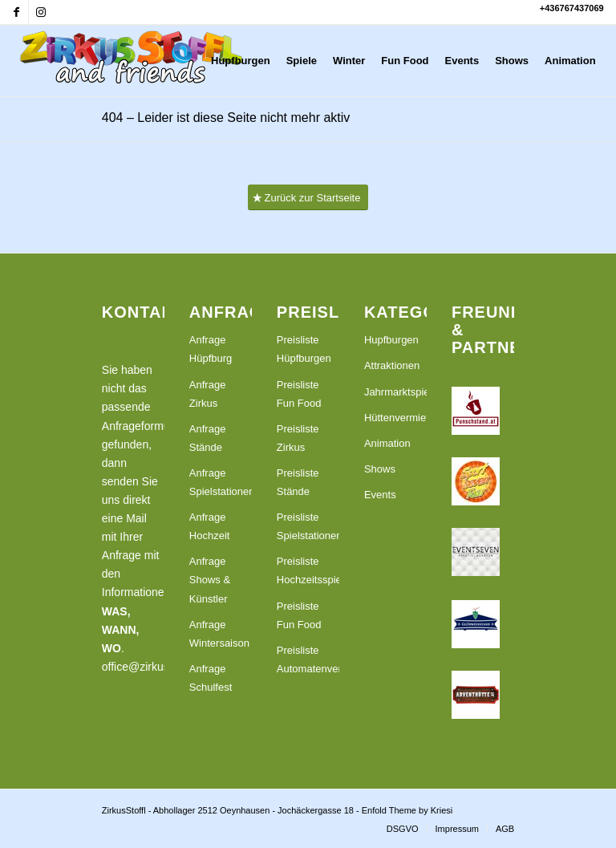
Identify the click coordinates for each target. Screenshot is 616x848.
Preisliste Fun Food (299, 394)
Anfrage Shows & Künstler (210, 580)
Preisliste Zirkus (298, 438)
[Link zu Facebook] (16, 12)
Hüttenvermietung (395, 418)
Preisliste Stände (298, 482)
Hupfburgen (391, 340)
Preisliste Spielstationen (308, 526)
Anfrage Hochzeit (210, 526)
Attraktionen (392, 365)
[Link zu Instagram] (41, 12)
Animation (387, 443)
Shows (380, 469)
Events (380, 495)
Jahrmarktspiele (395, 392)
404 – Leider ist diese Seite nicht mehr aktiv (226, 118)
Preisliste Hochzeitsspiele (308, 570)
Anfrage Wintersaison (219, 634)
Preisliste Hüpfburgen (304, 349)
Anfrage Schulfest (211, 678)
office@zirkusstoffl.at (154, 667)
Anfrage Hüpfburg (211, 349)
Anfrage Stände (208, 438)
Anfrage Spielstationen (221, 482)
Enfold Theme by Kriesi (407, 810)
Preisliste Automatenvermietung (308, 659)
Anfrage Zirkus (208, 394)
